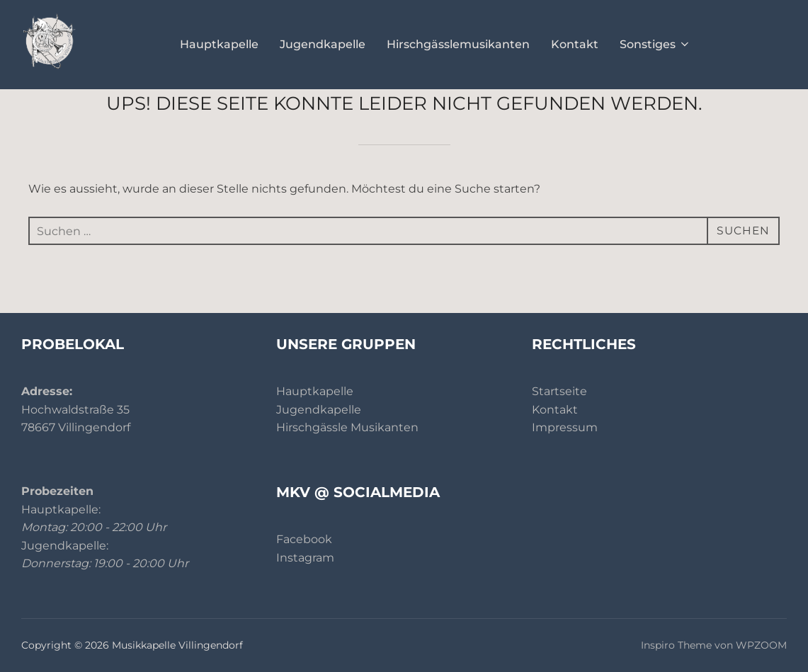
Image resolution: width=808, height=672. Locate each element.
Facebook (304, 539)
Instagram (305, 558)
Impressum (565, 427)
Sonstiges (655, 44)
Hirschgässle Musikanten (347, 427)
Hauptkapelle (219, 44)
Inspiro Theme (676, 645)
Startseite (559, 391)
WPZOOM (761, 645)
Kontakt (575, 44)
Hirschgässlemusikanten (458, 44)
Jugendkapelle (323, 44)
